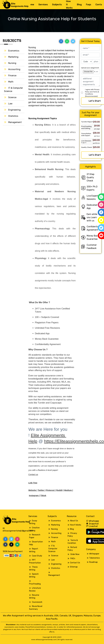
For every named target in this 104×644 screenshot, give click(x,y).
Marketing (13, 57)
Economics (14, 51)
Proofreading (35, 584)
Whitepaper (94, 554)
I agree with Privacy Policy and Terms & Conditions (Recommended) (92, 93)
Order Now (75, 554)
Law (10, 104)
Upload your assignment (90, 68)
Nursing (12, 63)
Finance (12, 76)
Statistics (13, 116)
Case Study (37, 556)
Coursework (37, 602)
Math (11, 82)
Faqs (89, 5)
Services (43, 5)
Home (31, 5)
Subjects (57, 5)
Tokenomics (95, 558)
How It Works (76, 525)
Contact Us (75, 563)
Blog (79, 5)
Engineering (14, 110)
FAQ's (73, 558)
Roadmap (93, 562)
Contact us (33, 474)
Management (15, 122)
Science (12, 97)
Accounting (14, 69)
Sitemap (74, 567)
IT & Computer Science (53, 549)
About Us (74, 521)
